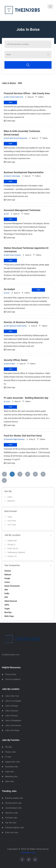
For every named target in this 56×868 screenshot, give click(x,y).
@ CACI (6, 214)
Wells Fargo (9, 616)
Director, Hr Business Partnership (21, 322)
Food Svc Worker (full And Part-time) (23, 436)
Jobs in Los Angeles (13, 701)
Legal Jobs (10, 772)
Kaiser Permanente (12, 586)
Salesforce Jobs (12, 813)
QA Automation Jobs (13, 803)
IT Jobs (8, 757)
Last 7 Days (10, 525)
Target (7, 609)
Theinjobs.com (28, 853)
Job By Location (12, 535)
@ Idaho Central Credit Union (13, 97)
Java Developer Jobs (13, 808)
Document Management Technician (22, 210)
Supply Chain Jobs (12, 762)
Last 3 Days (10, 521)
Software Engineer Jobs (15, 828)
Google (7, 578)
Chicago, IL (10, 545)
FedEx (7, 593)
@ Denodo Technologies (12, 176)
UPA (6, 590)
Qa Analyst (9, 289)
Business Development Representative (24, 172)
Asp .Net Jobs (11, 823)
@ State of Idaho (9, 364)
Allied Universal (11, 601)
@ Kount (7, 293)
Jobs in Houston (12, 711)
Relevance (10, 501)
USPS (7, 605)
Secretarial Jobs (12, 767)
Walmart (8, 575)
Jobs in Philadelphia (13, 721)
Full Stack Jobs (11, 818)
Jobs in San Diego (12, 730)
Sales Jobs (10, 781)
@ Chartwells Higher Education (14, 439)
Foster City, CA (11, 548)
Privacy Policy (11, 674)
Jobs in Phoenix (11, 716)
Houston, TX (10, 556)
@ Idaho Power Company (12, 255)
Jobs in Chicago (12, 706)
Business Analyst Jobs (14, 798)
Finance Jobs (10, 752)
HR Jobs (9, 747)
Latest (8, 497)
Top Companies (12, 565)
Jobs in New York (12, 696)
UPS (6, 597)
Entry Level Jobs (12, 832)
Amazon (8, 571)
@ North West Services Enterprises (16, 138)
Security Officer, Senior (16, 360)
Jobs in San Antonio (13, 725)
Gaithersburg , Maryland (15, 552)
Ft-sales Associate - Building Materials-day (26, 398)
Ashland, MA (11, 541)
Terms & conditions (13, 679)
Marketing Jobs (11, 776)
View (10, 102)
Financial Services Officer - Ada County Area (27, 93)
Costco (7, 582)
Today (8, 517)
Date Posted (11, 511)
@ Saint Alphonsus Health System (15, 326)
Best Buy (8, 612)
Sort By (8, 491)
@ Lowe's (7, 402)
